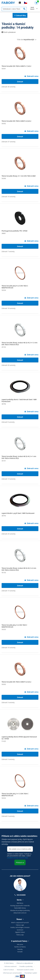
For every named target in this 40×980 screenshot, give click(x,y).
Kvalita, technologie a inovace (20, 927)
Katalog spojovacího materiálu (20, 906)
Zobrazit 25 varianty (8, 534)
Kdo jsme (20, 944)
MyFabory (20, 903)
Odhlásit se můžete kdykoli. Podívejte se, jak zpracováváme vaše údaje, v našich (19, 856)
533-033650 (20, 895)
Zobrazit (20, 82)
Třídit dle (26, 40)
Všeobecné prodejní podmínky (20, 910)
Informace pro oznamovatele (12, 973)
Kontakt (20, 952)
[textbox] (14, 9)
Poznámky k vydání (31, 973)
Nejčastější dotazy (20, 908)
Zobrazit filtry (20, 16)
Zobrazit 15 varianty (8, 591)
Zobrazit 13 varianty (8, 479)
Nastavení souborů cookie (25, 970)
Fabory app (20, 935)
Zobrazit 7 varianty (8, 251)
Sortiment (20, 930)
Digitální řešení (20, 932)
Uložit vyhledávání (9, 32)
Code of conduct (9, 970)
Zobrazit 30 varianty (8, 87)
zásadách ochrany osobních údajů (18, 858)
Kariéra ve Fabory (20, 947)
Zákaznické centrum (20, 913)
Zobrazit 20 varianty (8, 365)
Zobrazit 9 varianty (8, 422)
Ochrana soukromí (11, 966)
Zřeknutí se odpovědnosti (25, 963)
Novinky (20, 949)
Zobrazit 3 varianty (8, 702)
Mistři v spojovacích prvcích (20, 922)
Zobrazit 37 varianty (8, 142)
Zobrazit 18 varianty (8, 308)
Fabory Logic (20, 925)
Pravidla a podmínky (26, 966)
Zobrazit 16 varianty (8, 197)
